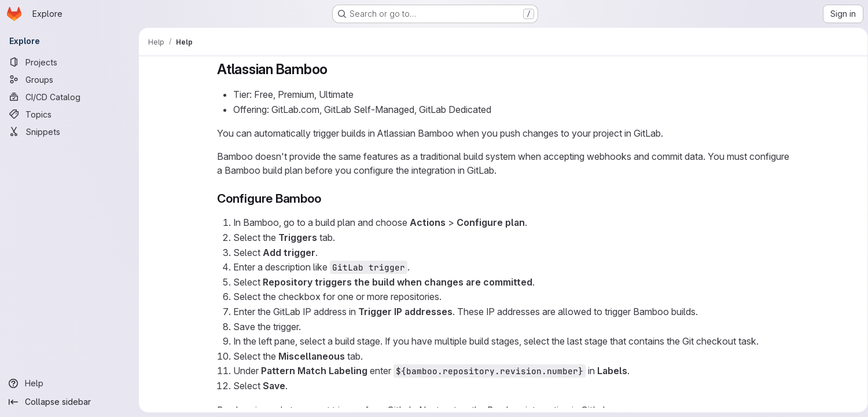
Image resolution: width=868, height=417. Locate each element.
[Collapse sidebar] (69, 402)
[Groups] (69, 79)
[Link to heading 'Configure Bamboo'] (325, 198)
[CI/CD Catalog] (69, 97)
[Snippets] (69, 131)
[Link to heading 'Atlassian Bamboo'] (333, 69)
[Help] (69, 383)
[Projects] (69, 62)
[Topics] (69, 114)
